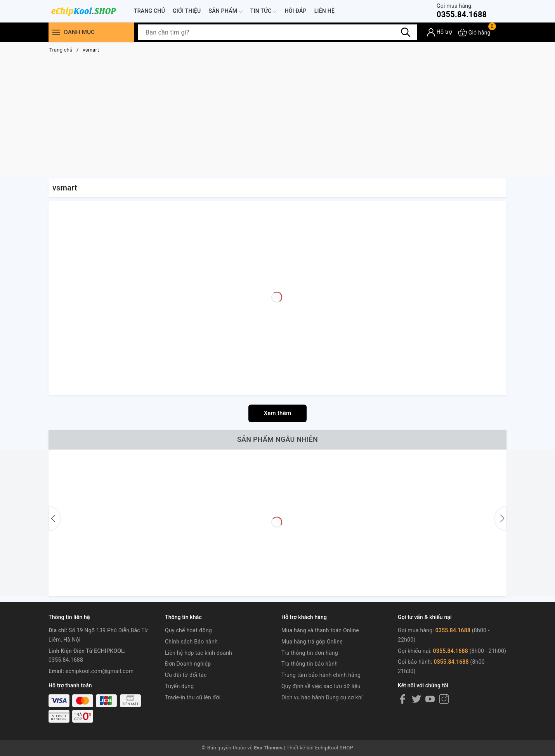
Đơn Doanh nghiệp (188, 664)
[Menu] (56, 32)
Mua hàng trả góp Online (312, 642)
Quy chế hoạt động (188, 630)
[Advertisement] (277, 116)
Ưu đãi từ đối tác (186, 675)
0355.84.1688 (462, 11)
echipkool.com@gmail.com (100, 671)
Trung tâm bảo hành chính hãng (321, 675)
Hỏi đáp (295, 11)
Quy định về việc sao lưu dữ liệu (321, 686)
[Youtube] (430, 699)
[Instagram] (444, 699)
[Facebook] (402, 699)
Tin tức (264, 12)
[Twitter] (416, 699)
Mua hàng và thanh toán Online (320, 630)
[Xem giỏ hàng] (474, 32)
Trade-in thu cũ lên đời (193, 697)
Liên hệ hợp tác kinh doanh (199, 653)
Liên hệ (324, 11)
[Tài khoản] (440, 32)
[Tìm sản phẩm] (277, 32)
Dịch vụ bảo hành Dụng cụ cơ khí (322, 697)
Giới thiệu (187, 11)
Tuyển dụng (179, 686)
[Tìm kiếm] (406, 32)
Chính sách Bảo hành (191, 642)
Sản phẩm (225, 12)
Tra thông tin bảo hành (310, 664)
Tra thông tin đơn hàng (310, 653)
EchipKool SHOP (334, 748)
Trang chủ (149, 11)
